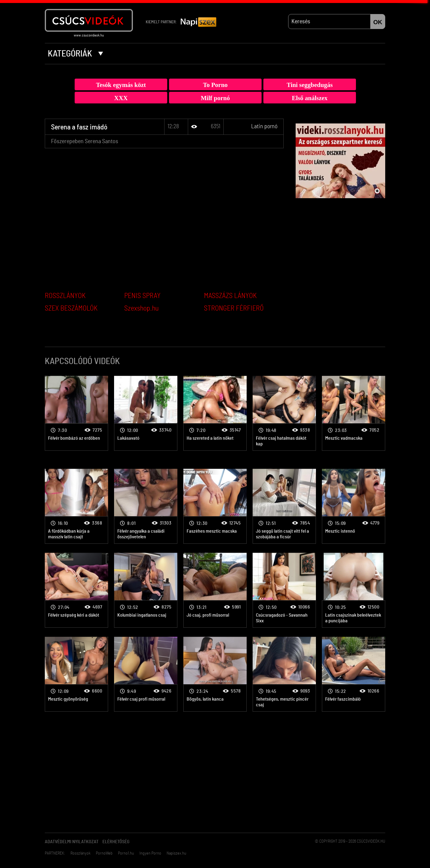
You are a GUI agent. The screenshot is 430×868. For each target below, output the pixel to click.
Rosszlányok (80, 853)
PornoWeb (104, 853)
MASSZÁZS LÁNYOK (230, 296)
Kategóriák (75, 54)
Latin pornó (264, 126)
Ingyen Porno (150, 853)
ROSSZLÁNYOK (65, 296)
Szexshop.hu (141, 308)
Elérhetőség (116, 842)
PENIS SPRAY (142, 296)
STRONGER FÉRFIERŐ (234, 308)
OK (378, 22)
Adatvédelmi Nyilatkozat (72, 842)
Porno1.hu (126, 853)
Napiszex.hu (176, 853)
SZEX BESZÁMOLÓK (71, 308)
